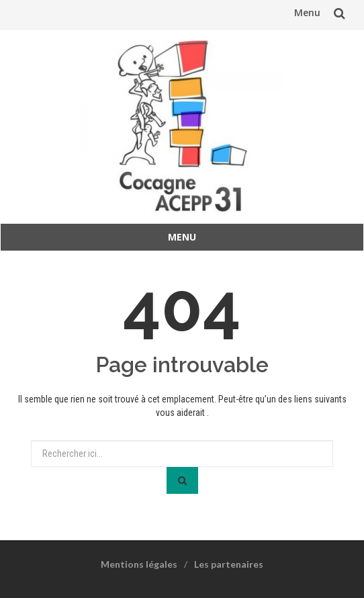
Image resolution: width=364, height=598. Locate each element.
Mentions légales (139, 564)
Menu (307, 12)
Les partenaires (229, 564)
